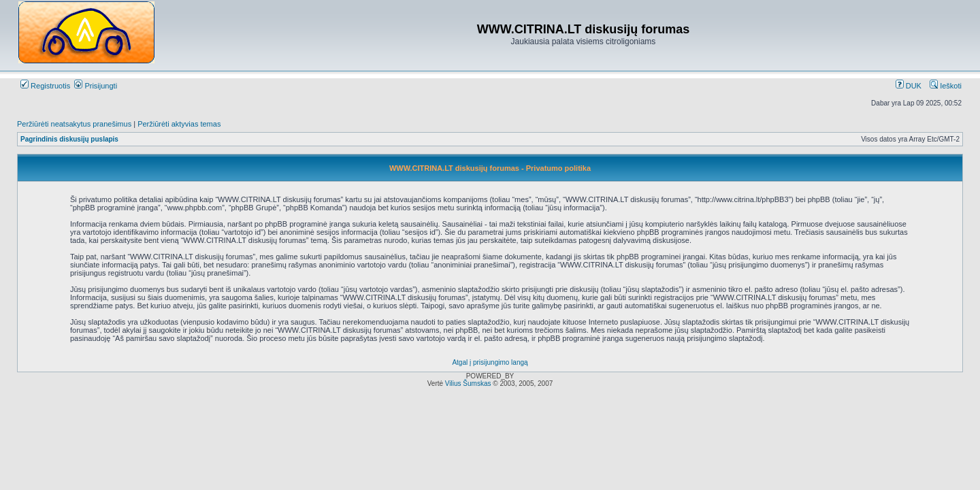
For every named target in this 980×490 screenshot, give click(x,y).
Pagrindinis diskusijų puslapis (69, 139)
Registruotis (45, 86)
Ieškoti (946, 86)
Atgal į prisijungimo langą (490, 362)
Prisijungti (96, 86)
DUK (909, 86)
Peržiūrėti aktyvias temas (179, 124)
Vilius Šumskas (468, 383)
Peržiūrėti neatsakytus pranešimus (74, 124)
